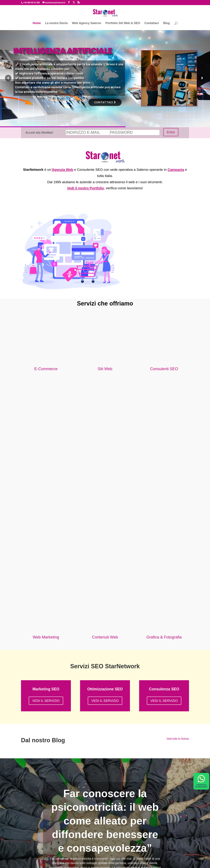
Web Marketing (46, 436)
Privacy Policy (121, 863)
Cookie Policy (136, 863)
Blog (167, 23)
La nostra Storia (56, 23)
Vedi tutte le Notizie (178, 538)
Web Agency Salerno (87, 23)
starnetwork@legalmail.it (101, 863)
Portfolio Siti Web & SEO (123, 23)
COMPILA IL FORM (76, 763)
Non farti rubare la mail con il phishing (45, 825)
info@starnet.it (166, 751)
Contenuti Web (105, 436)
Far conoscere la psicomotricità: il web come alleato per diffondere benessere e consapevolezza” (105, 620)
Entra (171, 132)
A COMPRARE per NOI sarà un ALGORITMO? (51, 820)
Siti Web (105, 369)
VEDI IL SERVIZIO (46, 500)
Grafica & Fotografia (164, 436)
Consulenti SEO (164, 369)
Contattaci (152, 23)
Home (37, 23)
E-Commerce (46, 369)
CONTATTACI (105, 102)
